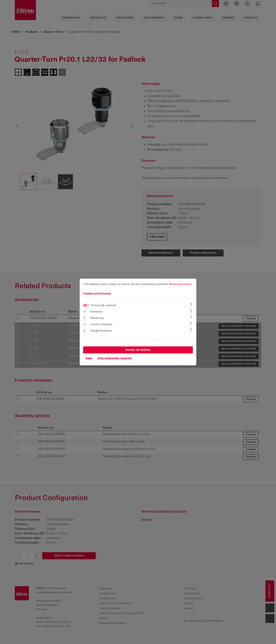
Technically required (103, 305)
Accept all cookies (138, 350)
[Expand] (191, 305)
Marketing (97, 318)
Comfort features (101, 324)
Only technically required (115, 358)
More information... (181, 284)
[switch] (86, 312)
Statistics (96, 312)
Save (89, 358)
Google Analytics (101, 331)
